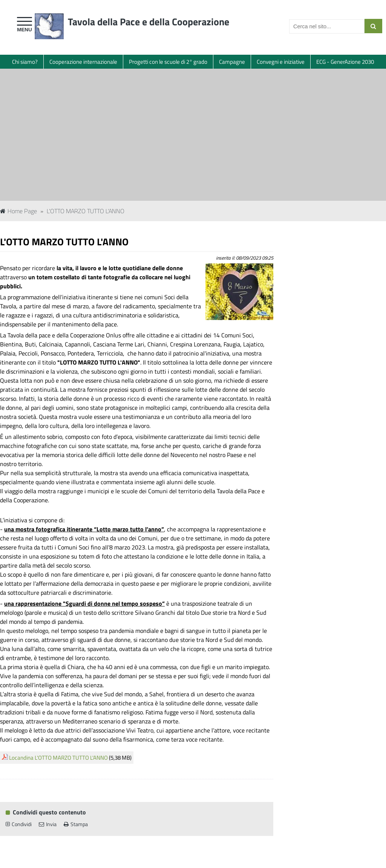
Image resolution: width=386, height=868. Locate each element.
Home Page (18, 211)
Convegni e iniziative (281, 62)
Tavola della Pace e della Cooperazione (149, 22)
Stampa (76, 824)
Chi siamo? (25, 62)
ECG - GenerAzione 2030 (345, 62)
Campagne (232, 62)
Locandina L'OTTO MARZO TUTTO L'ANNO (58, 758)
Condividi (19, 824)
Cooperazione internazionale (83, 62)
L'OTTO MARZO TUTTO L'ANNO (86, 211)
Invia (48, 824)
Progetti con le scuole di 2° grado (168, 62)
